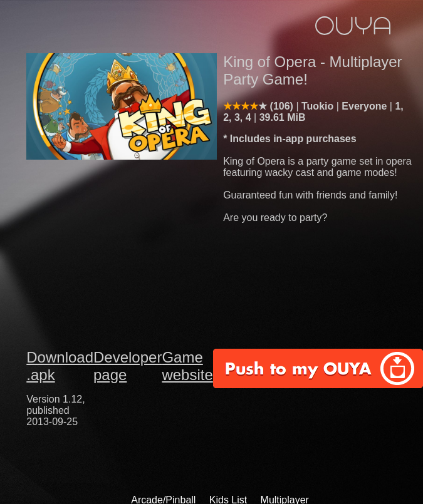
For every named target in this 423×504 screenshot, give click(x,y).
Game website (187, 366)
